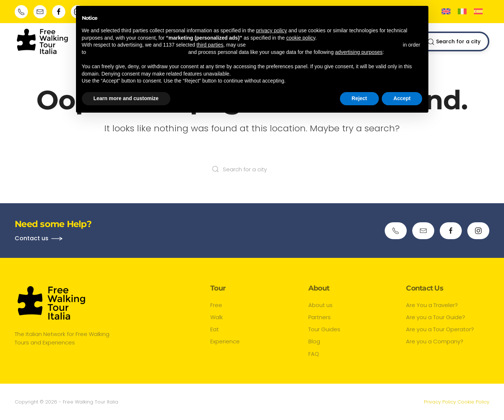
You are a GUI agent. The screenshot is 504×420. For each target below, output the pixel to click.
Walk (217, 317)
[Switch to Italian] (462, 12)
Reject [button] (359, 98)
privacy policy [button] (272, 30)
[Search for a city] (252, 169)
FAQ (314, 354)
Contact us (32, 238)
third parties (210, 45)
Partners (320, 317)
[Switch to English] (446, 12)
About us (320, 305)
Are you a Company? (435, 341)
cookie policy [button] (301, 38)
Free (216, 305)
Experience (225, 341)
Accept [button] (402, 98)
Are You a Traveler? (432, 305)
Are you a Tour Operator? (440, 329)
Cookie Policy (473, 402)
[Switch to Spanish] (478, 12)
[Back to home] (42, 41)
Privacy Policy (440, 402)
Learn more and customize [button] (126, 98)
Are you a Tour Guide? (436, 317)
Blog (314, 341)
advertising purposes (359, 52)
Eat (215, 329)
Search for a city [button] (454, 42)
